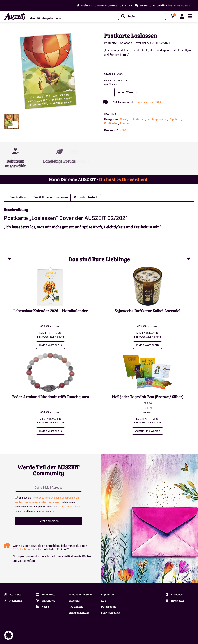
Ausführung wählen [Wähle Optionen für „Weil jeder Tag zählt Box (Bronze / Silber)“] (148, 431)
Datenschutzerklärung (69, 507)
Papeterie (175, 119)
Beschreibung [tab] (18, 197)
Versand (114, 84)
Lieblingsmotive (157, 119)
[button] (9, 635)
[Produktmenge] (109, 92)
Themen (125, 123)
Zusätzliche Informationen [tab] (51, 197)
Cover (124, 119)
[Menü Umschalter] (190, 16)
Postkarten (111, 123)
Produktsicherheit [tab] (86, 197)
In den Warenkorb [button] (51, 345)
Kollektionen (137, 119)
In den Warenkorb (129, 92)
